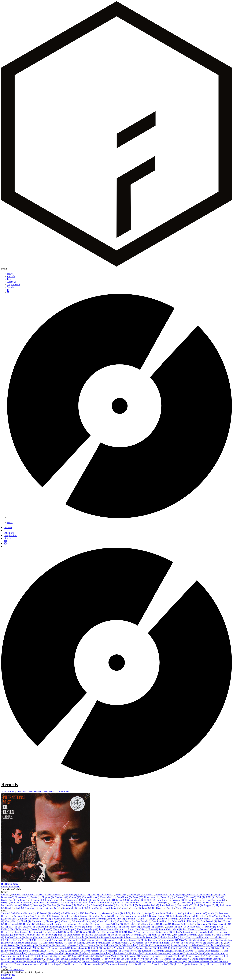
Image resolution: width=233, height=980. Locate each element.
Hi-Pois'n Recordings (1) (185, 932)
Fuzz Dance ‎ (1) (191, 929)
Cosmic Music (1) (126, 921)
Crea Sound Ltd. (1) (161, 921)
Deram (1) (99, 924)
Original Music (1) (109, 945)
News (10, 274)
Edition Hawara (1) (95, 927)
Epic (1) (182, 927)
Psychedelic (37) (185, 905)
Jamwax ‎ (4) (158, 935)
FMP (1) (5, 929)
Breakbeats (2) (22, 897)
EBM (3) (210, 897)
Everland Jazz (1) (195, 927)
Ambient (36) (135, 895)
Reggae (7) (209, 905)
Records (11, 276)
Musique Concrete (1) (12, 905)
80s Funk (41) (18, 895)
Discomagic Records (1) (184, 924)
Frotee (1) (153, 929)
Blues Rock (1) (207, 895)
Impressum (6, 977)
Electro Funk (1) (21, 900)
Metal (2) (210, 903)
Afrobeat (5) (121, 895)
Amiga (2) (149, 913)
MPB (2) (200, 903)
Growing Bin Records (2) (92, 932)
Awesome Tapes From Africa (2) (29, 916)
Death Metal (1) (108, 897)
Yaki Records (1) (71, 964)
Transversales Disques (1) (14, 961)
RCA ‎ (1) (55, 951)
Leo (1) (92, 937)
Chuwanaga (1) (53, 921)
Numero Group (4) (29, 945)
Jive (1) (169, 935)
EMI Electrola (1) (26, 927)
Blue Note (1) (12, 919)
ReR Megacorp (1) (112, 951)
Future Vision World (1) (171, 929)
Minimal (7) (222, 903)
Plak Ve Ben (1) (176, 948)
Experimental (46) (73, 900)
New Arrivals (35, 792)
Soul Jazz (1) (55, 908)
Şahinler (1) (225, 964)
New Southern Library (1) (160, 943)
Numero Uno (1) (47, 945)
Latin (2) (119, 903)
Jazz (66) (54, 903)
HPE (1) (123, 932)
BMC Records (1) (54, 916)
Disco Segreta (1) (151, 924)
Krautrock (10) (107, 903)
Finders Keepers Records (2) (113, 929)
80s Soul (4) (32, 895)
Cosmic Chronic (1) (107, 921)
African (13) (84, 895)
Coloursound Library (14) (84, 921)
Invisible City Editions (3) (97, 935)
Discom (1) (166, 924)
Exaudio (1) (210, 927)
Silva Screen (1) (120, 953)
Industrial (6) (26, 903)
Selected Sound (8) (55, 953)
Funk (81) (110, 900)
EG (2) (4, 927)
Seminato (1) (72, 953)
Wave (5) (170, 908)
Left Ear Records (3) (56, 937)
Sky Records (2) (136, 953)
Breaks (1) (35, 897)
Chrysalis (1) (38, 921)
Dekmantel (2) (74, 924)
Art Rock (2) (148, 895)
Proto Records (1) (32, 951)
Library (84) (162, 903)
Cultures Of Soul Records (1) (186, 921)
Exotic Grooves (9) (54, 900)
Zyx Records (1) (211, 964)
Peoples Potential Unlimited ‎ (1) (86, 948)
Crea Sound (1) (143, 921)
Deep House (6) (124, 897)
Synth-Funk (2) (112, 908)
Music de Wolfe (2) (77, 943)
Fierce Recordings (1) (88, 929)
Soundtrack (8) (70, 908)
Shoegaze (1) (31, 908)
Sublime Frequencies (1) (153, 956)
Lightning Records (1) (169, 937)
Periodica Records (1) (124, 948)
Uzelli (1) (54, 961)
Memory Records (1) (130, 940)
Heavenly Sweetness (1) (160, 932)
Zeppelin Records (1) (192, 964)
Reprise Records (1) (131, 951)
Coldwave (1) (62, 897)
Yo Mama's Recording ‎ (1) (119, 964)
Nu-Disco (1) (83, 905)
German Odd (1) (135, 900)
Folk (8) (87, 900)
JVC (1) (147, 935)
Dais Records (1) (209, 921)
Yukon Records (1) (141, 964)
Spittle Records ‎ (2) (44, 956)
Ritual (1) (10, 908)
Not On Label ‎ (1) (216, 943)
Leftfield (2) (150, 903)
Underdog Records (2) (38, 961)
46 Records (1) (44, 913)
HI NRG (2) (150, 900)
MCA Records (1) (10, 940)
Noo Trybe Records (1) (195, 943)
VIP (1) (63, 961)
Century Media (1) (205, 919)
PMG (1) (143, 945)
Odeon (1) (73, 945)
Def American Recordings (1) (51, 924)
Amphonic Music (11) (166, 913)
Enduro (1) (171, 927)
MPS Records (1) (37, 940)
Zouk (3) (191, 908)
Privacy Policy (8, 975)
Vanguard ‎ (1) (75, 961)
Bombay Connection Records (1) (35, 919)
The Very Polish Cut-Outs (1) (119, 959)
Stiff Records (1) (132, 956)
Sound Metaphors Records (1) (213, 953)
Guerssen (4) (112, 932)
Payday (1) (42, 948)
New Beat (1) (53, 905)
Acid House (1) (55, 895)
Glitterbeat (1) (39, 932)
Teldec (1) (10, 959)
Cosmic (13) (75, 897)
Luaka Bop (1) (220, 937)
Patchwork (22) (28, 948)
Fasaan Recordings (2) (41, 929)
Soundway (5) (8, 956)
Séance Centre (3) (195, 956)
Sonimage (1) (165, 953)
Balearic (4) (193, 895)
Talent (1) (218, 956)
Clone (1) (66, 921)
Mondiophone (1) (201, 940)
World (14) (181, 908)
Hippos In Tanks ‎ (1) (208, 932)
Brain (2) (85, 919)
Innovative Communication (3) (29, 935)
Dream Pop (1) (168, 897)
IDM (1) (5, 903)
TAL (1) (208, 956)
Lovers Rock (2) (187, 903)
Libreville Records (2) (146, 937)
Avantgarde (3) (179, 895)
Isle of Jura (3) (118, 935)
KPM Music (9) (207, 935)
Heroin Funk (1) (193, 900)
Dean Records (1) (14, 924)
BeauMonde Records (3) (136, 916)
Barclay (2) (97, 916)
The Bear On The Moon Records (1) (86, 959)
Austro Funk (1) (163, 895)
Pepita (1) (108, 948)
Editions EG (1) (113, 927)
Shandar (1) (85, 953)
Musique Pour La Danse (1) (100, 943)
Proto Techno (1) (168, 905)
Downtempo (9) (152, 897)
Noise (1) (178, 943)
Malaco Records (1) (78, 940)
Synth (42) (83, 908)
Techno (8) (136, 908)
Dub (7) (201, 897)
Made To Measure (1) (57, 940)
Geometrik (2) (206, 929)
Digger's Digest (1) (114, 924)
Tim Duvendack (16, 969)
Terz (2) (49, 959)
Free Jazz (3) (98, 900)
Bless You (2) (215, 916)
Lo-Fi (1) (174, 903)
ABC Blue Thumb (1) (90, 913)
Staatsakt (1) (89, 956)
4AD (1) (56, 913)
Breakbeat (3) (8, 897)
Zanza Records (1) (160, 964)
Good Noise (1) (72, 932)
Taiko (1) (125, 908)
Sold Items (64, 792)
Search (10, 287)
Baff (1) (68, 916)
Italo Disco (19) (41, 903)
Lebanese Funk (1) (134, 903)
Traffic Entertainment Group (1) (207, 959)
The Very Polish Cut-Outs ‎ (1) (148, 959)
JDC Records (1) (134, 935)
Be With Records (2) (114, 916)
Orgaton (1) (93, 945)
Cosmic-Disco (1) (91, 897)
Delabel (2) (87, 924)
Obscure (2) (62, 945)
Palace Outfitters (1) (181, 945)
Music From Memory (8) (54, 943)
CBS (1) (143, 919)
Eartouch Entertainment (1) (49, 927)
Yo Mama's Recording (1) (93, 964)
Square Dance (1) (63, 956)
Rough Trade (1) (174, 951)
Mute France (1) (123, 943)
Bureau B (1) (132, 919)
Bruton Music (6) (116, 919)
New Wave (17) (68, 905)
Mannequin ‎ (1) (111, 940)
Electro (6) (6, 900)
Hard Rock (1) (163, 900)
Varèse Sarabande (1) (92, 961)
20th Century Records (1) (23, 913)
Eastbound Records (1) (74, 927)
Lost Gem (22, 792)
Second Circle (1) (37, 953)
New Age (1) (40, 905)
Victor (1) (120, 961)
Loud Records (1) (203, 937)
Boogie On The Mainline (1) (66, 919)
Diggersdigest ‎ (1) (133, 924)
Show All (6, 895)
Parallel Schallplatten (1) (218, 945)
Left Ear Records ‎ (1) (78, 937)
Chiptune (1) (48, 897)
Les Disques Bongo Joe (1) (110, 937)
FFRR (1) (222, 927)
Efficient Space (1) (131, 927)
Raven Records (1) (93, 951)
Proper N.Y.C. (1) (14, 951)
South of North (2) (25, 956)
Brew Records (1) (99, 919)
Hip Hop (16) (208, 900)
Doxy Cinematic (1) (221, 924)
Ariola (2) (213, 913)
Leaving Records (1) (36, 937)
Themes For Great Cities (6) (177, 959)
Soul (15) (43, 908)
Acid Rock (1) (70, 895)
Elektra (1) (160, 927)
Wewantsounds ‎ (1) (34, 964)
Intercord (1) (51, 935)
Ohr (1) (83, 945)
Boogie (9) (220, 895)
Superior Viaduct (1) (175, 956)
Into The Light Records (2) (71, 935)
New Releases (50, 792)
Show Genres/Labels (11, 889)
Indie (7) (15, 903)
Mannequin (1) (95, 940)
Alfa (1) (119, 913)
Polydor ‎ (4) (190, 948)
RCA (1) (45, 951)
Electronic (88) (37, 900)
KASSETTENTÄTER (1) (86, 903)
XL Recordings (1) (53, 964)
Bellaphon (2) (177, 916)
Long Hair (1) (187, 937)
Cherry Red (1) (12, 921)
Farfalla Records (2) (20, 929)
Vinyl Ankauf (14, 284)
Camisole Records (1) (169, 919)
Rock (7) (20, 908)
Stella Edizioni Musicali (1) (109, 956)
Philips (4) (162, 948)
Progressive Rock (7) (149, 905)
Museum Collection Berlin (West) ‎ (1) (23, 943)
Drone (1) (180, 897)
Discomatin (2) (204, 924)
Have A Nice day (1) (138, 932)
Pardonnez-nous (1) (11, 948)
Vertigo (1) (109, 961)
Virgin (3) (130, 961)
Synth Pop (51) (96, 908)
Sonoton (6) (192, 953)
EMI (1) (13, 927)
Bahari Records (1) (82, 916)
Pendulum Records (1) (59, 948)
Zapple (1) (175, 964)
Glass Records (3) (22, 932)
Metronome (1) (171, 940)
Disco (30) (138, 897)
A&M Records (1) (70, 913)
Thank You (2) (61, 959)
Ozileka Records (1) (128, 945)
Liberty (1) (129, 937)
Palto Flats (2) (198, 945)
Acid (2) (42, 895)
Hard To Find (8, 792)
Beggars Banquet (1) (159, 916)
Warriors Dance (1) (178, 961)
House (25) (221, 900)
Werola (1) (19, 964)
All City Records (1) (134, 913)
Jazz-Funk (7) (66, 903)
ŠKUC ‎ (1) (6, 967)
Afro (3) (95, 895)
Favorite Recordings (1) (65, 929)
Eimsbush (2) (147, 927)
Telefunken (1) (23, 959)
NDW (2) (28, 905)
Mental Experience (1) (152, 940)
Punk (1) (199, 905)
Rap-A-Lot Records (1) (72, 951)
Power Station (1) (205, 948)
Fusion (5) (121, 900)
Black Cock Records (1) (196, 916)
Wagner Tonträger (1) (157, 961)
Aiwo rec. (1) (108, 913)
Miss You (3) (185, 940)
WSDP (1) (141, 961)
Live (9, 279)
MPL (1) (24, 940)
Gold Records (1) (55, 932)
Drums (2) (191, 897)
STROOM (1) (190, 951)
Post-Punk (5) (131, 905)
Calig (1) (153, 919)
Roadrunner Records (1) (154, 951)
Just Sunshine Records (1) (186, 935)
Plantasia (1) (109, 905)
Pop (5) (120, 905)
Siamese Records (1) (101, 953)
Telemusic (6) (38, 959)
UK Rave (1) (158, 908)
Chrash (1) (26, 921)
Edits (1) (220, 897)
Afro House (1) (107, 895)
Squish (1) (77, 956)
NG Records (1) (139, 943)
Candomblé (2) (187, 919)
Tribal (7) (146, 908)
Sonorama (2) (179, 953)
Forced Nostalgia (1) (137, 929)
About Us (12, 282)
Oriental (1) (96, 905)
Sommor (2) (151, 953)
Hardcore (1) (178, 900)
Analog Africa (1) (186, 913)
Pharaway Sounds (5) (146, 948)
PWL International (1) (160, 945)
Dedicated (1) (30, 924)
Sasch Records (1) (18, 953)
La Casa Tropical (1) (15, 937)
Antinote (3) (201, 913)
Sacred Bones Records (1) (210, 951)
